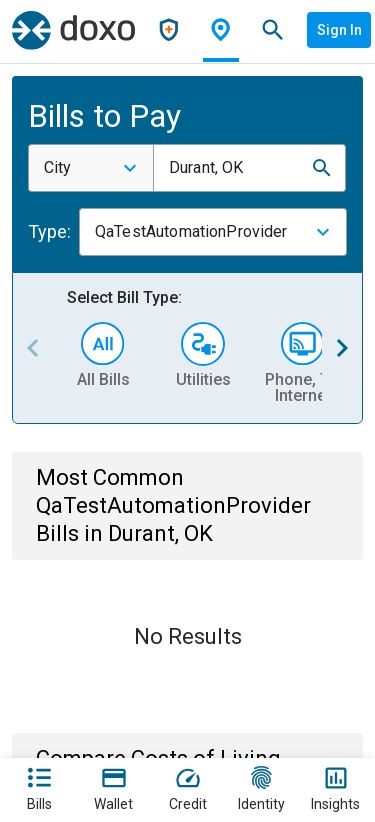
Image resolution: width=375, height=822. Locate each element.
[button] (322, 168)
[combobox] (91, 168)
